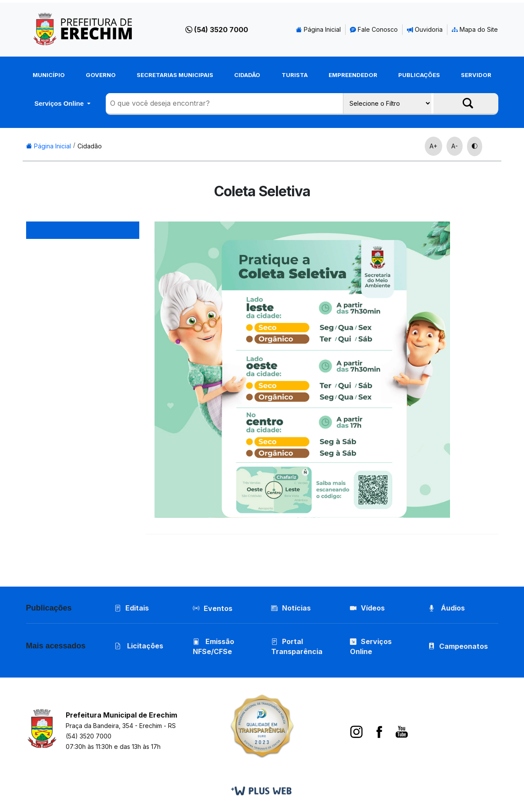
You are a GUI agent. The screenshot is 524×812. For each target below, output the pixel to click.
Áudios (447, 608)
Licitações (139, 646)
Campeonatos (464, 646)
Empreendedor (353, 75)
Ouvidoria (425, 29)
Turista (295, 75)
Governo (101, 75)
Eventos (218, 608)
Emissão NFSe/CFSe (213, 646)
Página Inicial (318, 29)
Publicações (419, 75)
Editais (132, 608)
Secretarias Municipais (175, 75)
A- (455, 146)
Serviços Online (60, 103)
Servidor (476, 75)
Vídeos (367, 608)
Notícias (291, 608)
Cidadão (247, 75)
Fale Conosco (374, 29)
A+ (433, 146)
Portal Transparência (297, 646)
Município (49, 75)
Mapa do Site (475, 29)
